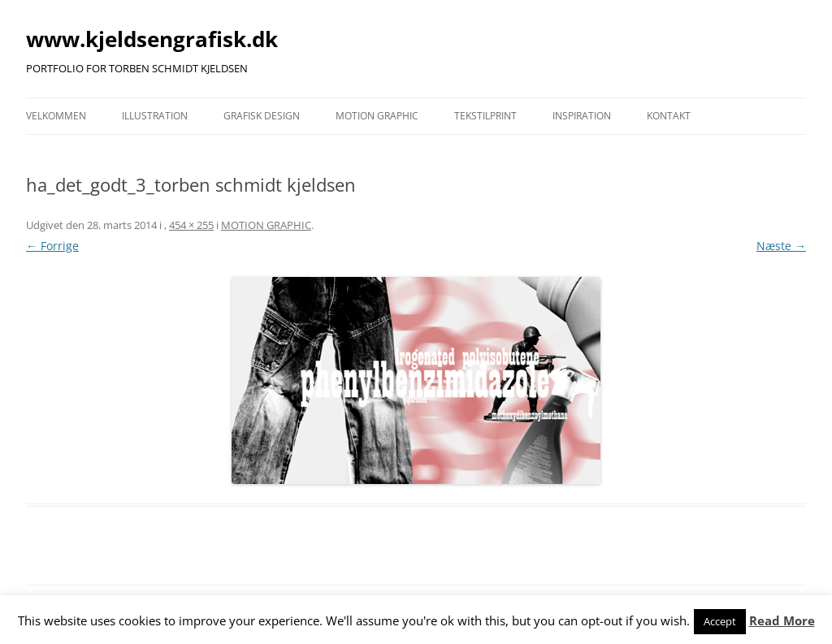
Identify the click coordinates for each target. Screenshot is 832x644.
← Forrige (52, 246)
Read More (782, 620)
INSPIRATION (582, 116)
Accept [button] (720, 621)
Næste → (781, 246)
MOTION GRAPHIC (377, 116)
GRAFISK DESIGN (262, 116)
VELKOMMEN (56, 116)
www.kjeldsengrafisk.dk (152, 39)
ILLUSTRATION (155, 116)
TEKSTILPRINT (485, 116)
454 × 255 (191, 225)
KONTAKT (669, 116)
